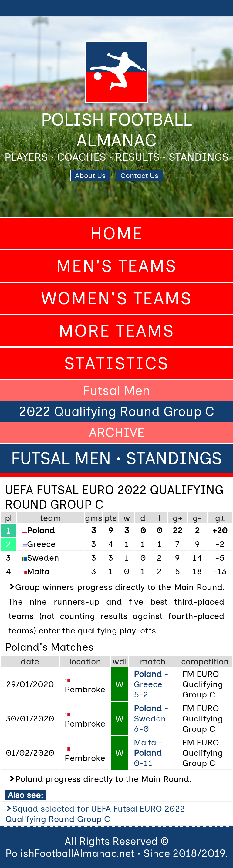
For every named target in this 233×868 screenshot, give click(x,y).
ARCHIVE (117, 432)
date (30, 661)
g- (197, 518)
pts (111, 518)
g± (220, 518)
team (51, 518)
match (153, 661)
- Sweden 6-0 (151, 718)
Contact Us (139, 176)
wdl (120, 661)
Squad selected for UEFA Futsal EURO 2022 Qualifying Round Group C (95, 814)
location (85, 661)
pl (8, 518)
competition (205, 661)
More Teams (116, 331)
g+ (177, 518)
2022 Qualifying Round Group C (116, 411)
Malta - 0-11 (148, 753)
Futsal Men (116, 390)
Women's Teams (116, 298)
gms (94, 518)
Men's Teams (116, 266)
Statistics (116, 363)
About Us (90, 176)
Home (116, 233)
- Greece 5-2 (151, 684)
